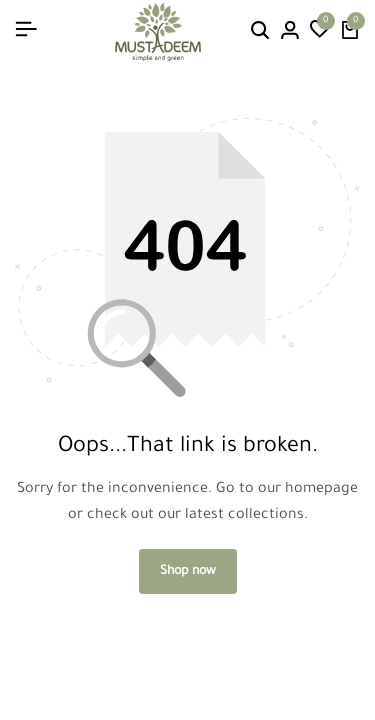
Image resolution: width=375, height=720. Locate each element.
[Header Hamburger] (26, 31)
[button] (320, 32)
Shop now (188, 572)
